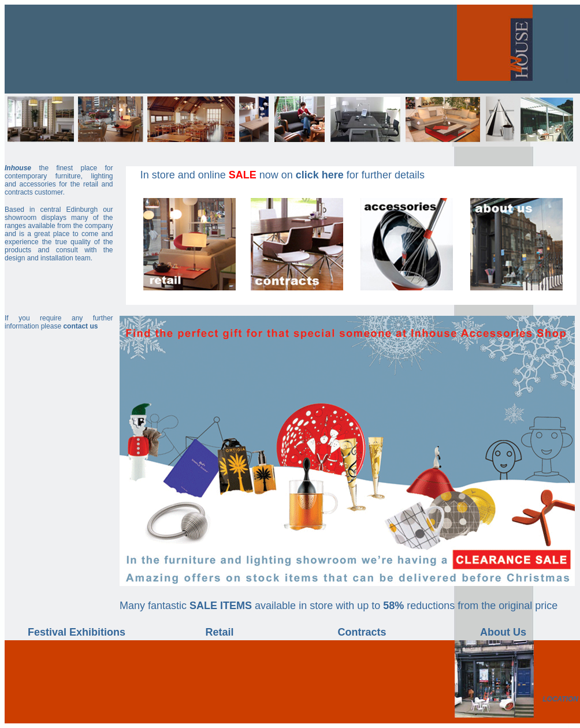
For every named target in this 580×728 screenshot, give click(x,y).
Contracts (362, 632)
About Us (503, 632)
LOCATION (560, 699)
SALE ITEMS (221, 606)
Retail (219, 632)
